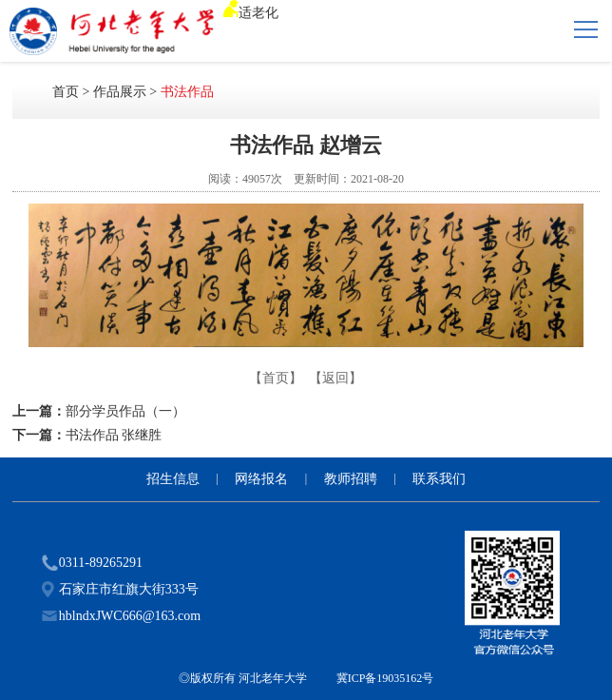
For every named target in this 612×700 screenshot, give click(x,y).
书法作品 (187, 92)
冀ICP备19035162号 (385, 678)
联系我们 (439, 479)
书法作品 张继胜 (114, 435)
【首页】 (276, 378)
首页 (66, 92)
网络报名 (261, 479)
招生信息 (173, 479)
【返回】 (335, 378)
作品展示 (120, 92)
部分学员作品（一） (125, 411)
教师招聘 (351, 479)
